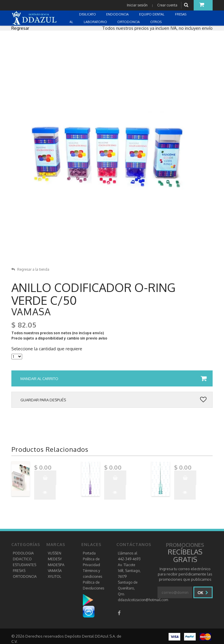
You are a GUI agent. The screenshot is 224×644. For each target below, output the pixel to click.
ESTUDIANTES (24, 565)
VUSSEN (55, 553)
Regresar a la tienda (30, 269)
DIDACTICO (22, 559)
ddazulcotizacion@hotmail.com (143, 600)
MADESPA (56, 565)
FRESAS (19, 571)
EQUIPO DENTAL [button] (152, 14)
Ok (203, 593)
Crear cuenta (167, 5)
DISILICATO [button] (88, 14)
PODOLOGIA (23, 553)
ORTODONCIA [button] (129, 22)
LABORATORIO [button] (96, 22)
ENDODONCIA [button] (118, 14)
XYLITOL (55, 576)
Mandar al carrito (113, 379)
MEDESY (55, 559)
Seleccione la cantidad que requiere (47, 349)
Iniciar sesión (137, 5)
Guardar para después (113, 400)
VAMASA (55, 571)
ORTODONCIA (25, 576)
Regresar (20, 28)
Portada (89, 553)
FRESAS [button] (181, 14)
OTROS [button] (156, 22)
